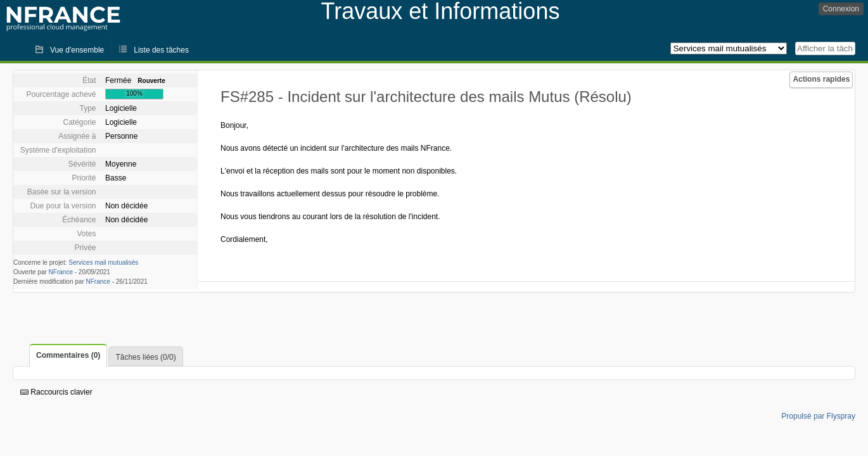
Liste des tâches (161, 50)
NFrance (61, 272)
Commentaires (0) (68, 355)
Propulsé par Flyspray (818, 416)
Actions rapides (821, 79)
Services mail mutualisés (103, 263)
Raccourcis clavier (56, 392)
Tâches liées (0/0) (145, 357)
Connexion (841, 9)
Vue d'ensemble (77, 50)
